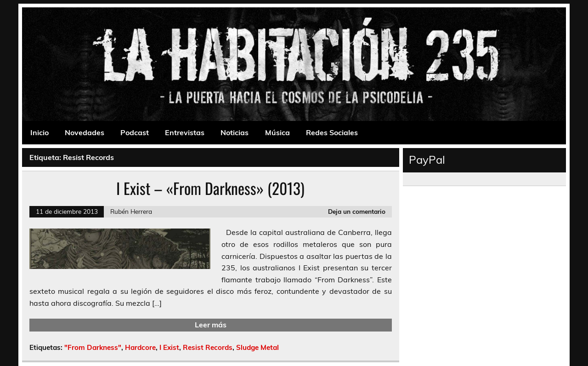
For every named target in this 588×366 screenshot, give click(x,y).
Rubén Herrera (131, 211)
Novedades (85, 132)
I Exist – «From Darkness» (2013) (210, 188)
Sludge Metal (257, 347)
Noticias (235, 132)
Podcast (135, 132)
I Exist (169, 347)
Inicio (40, 132)
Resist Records (208, 347)
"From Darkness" (93, 347)
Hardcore (140, 347)
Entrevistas (185, 132)
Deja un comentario (357, 211)
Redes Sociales (332, 132)
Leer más (211, 325)
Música (277, 132)
